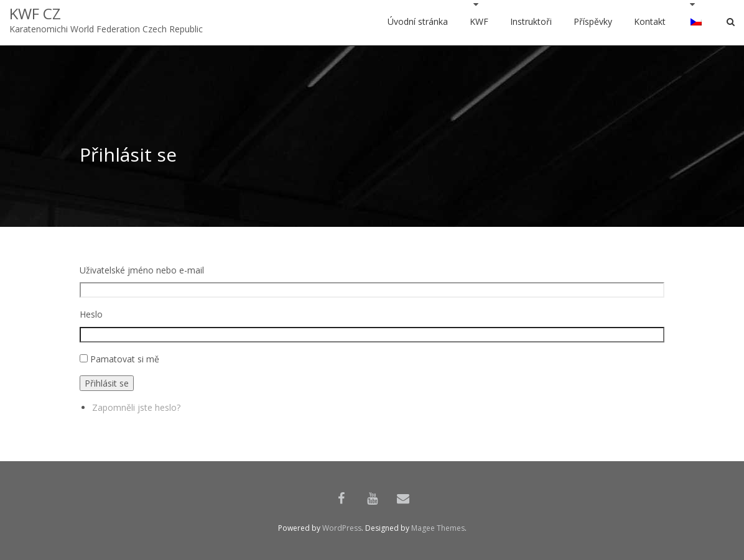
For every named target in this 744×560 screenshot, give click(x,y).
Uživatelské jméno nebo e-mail (142, 270)
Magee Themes (438, 528)
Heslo (91, 314)
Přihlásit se (107, 383)
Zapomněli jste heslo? (136, 407)
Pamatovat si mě (125, 359)
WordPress (342, 528)
